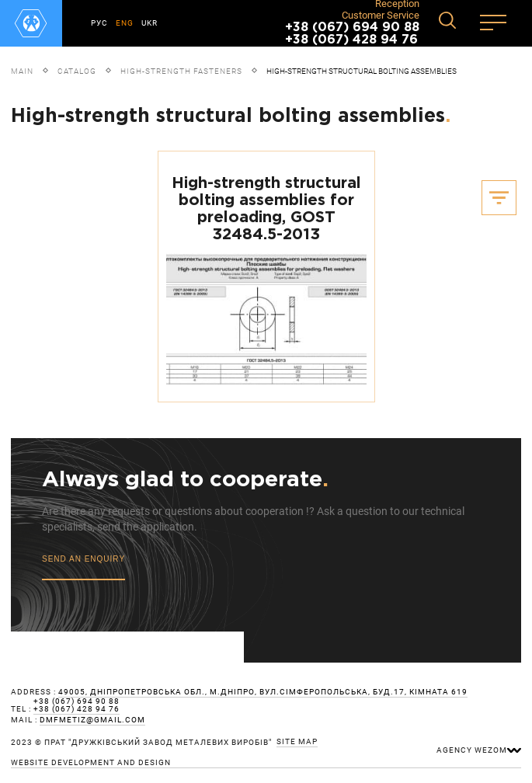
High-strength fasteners (181, 71)
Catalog (77, 71)
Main (22, 71)
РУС (99, 23)
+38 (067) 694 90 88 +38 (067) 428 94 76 (352, 34)
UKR (150, 23)
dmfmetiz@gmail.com (92, 720)
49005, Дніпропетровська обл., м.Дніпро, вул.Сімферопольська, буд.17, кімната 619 (263, 692)
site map (297, 742)
